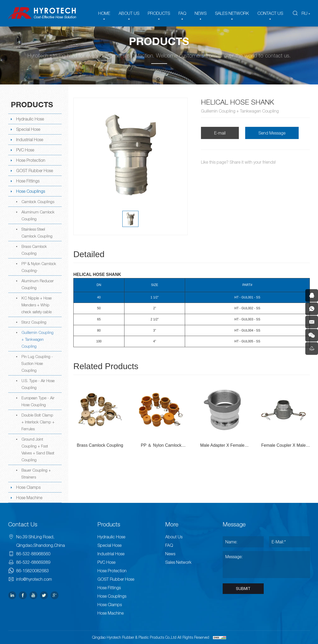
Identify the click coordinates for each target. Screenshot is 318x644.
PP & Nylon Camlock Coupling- (39, 267)
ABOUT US (129, 13)
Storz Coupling (34, 322)
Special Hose (28, 129)
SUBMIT (243, 589)
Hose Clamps (28, 487)
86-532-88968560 (33, 554)
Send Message (272, 133)
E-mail (220, 133)
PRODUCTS (159, 13)
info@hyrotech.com (34, 579)
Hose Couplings (31, 191)
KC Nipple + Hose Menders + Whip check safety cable (37, 305)
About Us (174, 537)
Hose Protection (31, 160)
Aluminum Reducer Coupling (38, 284)
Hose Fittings (28, 181)
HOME (104, 13)
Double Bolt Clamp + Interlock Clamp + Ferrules (38, 422)
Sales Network (178, 562)
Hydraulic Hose (30, 119)
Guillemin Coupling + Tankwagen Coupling (37, 339)
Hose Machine (29, 498)
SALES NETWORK (232, 13)
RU (304, 13)
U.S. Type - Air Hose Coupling (38, 384)
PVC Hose (25, 150)
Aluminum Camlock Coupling (38, 215)
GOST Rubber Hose (35, 171)
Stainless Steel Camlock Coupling (37, 232)
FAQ (182, 13)
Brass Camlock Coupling (34, 250)
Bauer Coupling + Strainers (36, 473)
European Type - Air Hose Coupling (38, 401)
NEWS (201, 13)
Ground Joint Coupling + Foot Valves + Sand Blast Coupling (38, 449)
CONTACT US (270, 13)
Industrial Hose (30, 140)
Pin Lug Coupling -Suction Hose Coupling (37, 363)
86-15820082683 (32, 571)
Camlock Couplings (38, 202)
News (170, 554)
